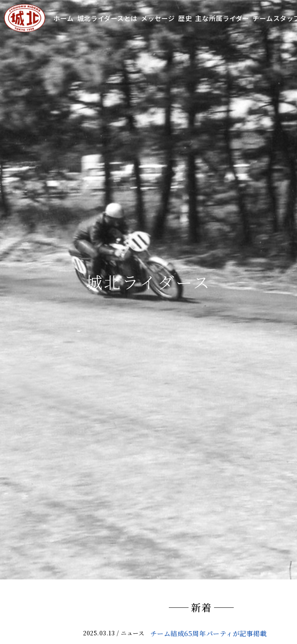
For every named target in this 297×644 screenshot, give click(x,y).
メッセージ (158, 18)
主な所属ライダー (222, 18)
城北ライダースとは (107, 18)
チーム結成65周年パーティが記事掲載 (209, 634)
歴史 (185, 18)
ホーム (64, 18)
